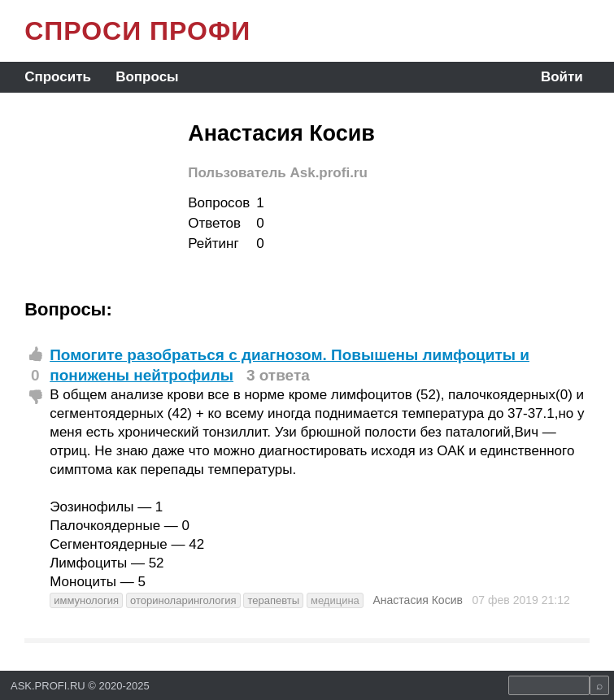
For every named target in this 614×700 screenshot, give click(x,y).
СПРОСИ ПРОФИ (137, 31)
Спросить (58, 77)
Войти (562, 77)
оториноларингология (183, 600)
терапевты (273, 600)
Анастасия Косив (418, 600)
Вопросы (147, 77)
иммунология (86, 600)
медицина (335, 600)
